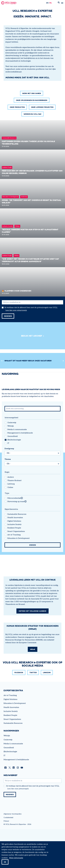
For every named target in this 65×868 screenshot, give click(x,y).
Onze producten (17, 146)
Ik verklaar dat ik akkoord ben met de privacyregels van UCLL (31, 346)
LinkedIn (47, 754)
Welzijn (11, 465)
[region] (32, 400)
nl (51, 3)
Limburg (11, 523)
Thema (8, 498)
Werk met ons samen (32, 132)
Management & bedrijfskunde (20, 472)
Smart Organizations (16, 570)
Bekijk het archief (32, 375)
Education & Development (18, 577)
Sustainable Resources (17, 553)
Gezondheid (13, 475)
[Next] (63, 400)
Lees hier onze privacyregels (16, 349)
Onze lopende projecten (42, 146)
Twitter (33, 754)
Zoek (59, 3)
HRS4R (33, 731)
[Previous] (2, 400)
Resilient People (14, 567)
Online (10, 526)
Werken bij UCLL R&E (32, 153)
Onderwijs (12, 461)
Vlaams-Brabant (14, 519)
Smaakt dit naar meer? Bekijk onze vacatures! (28, 399)
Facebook (19, 754)
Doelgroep (9, 487)
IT (8, 482)
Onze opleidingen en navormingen (32, 139)
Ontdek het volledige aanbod (32, 693)
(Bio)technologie (14, 479)
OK (5, 862)
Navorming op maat (16, 540)
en (47, 3)
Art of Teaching (14, 574)
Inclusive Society (14, 563)
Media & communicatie (17, 468)
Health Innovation (15, 556)
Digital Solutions (14, 560)
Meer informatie (16, 858)
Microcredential (14, 537)
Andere (11, 516)
